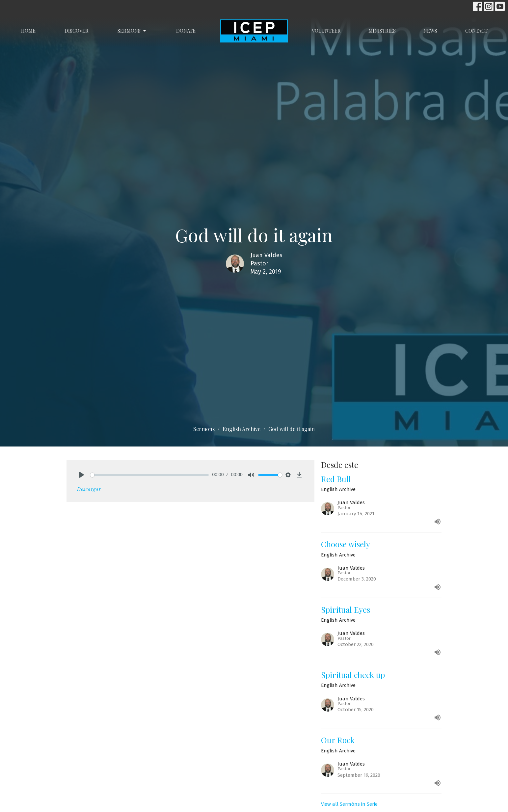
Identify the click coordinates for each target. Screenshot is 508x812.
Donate (186, 31)
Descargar (89, 489)
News (430, 31)
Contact (476, 31)
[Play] (82, 475)
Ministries (382, 31)
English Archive (241, 429)
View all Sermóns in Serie (349, 804)
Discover (77, 31)
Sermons (132, 31)
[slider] (150, 475)
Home (28, 31)
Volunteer (326, 31)
